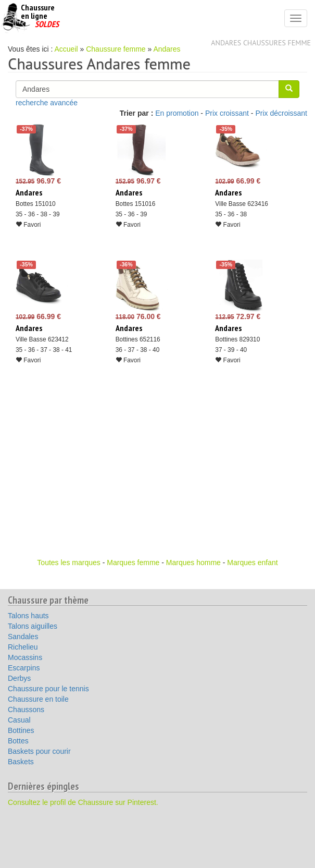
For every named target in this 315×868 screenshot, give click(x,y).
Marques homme (193, 563)
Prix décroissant (281, 113)
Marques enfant (252, 563)
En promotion (177, 113)
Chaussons (26, 710)
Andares (167, 49)
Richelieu (23, 647)
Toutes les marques (68, 563)
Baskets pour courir (39, 751)
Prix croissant (227, 113)
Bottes (18, 741)
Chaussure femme (116, 49)
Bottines (21, 730)
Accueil (66, 49)
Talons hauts (28, 616)
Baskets (21, 762)
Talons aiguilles (33, 626)
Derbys (19, 678)
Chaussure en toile (38, 699)
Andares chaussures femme (261, 43)
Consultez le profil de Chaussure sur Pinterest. (83, 802)
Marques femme (133, 563)
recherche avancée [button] (47, 103)
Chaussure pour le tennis (48, 689)
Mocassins (25, 657)
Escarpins (24, 668)
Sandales (23, 637)
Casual (19, 720)
